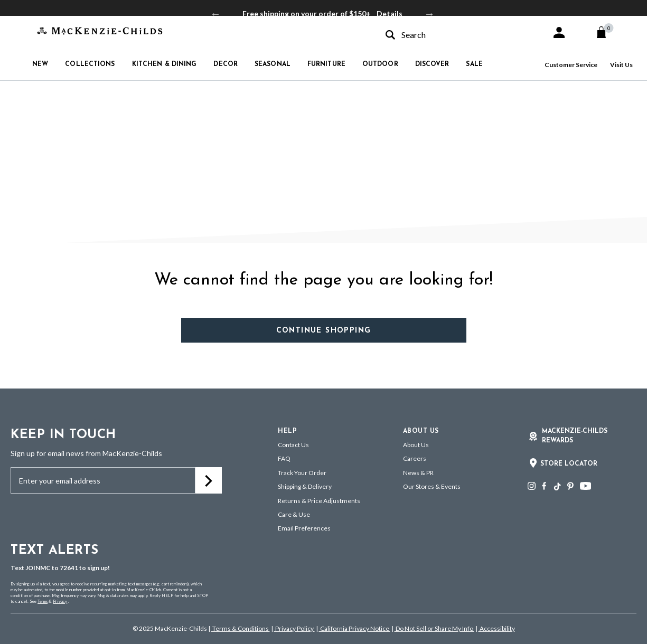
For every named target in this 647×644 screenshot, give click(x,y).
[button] (559, 32)
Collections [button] (90, 64)
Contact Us (293, 445)
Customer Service (571, 65)
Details (390, 13)
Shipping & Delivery (305, 486)
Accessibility (497, 628)
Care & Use (294, 514)
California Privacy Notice (355, 628)
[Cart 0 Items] (606, 32)
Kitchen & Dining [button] (165, 64)
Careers (415, 458)
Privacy (60, 601)
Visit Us (621, 65)
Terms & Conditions (241, 628)
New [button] (40, 64)
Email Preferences (304, 528)
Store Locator (569, 464)
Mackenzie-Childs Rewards (575, 436)
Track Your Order (302, 473)
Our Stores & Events (432, 486)
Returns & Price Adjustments (319, 501)
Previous (215, 14)
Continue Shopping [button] (324, 331)
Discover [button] (432, 64)
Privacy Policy (294, 628)
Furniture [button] (326, 64)
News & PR (418, 473)
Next (429, 14)
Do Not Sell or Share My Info (434, 628)
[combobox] (459, 35)
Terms (43, 601)
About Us (416, 445)
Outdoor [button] (380, 64)
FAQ (284, 458)
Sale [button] (474, 64)
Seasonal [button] (273, 64)
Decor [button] (226, 64)
